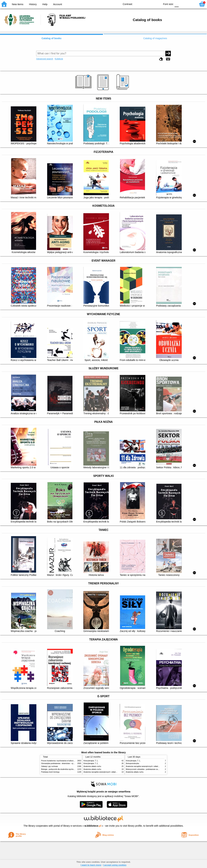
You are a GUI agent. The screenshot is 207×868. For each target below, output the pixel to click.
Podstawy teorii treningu (50, 772)
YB (150, 4)
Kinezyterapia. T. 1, (91, 761)
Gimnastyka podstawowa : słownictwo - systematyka (61, 763)
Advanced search (45, 59)
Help (45, 4)
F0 (177, 4)
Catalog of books (51, 38)
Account (58, 4)
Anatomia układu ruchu (92, 766)
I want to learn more (91, 865)
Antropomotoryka (132, 763)
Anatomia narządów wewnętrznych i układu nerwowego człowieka (109, 772)
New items (18, 4)
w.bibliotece (93, 826)
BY (157, 4)
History (33, 4)
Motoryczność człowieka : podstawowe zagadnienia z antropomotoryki (153, 769)
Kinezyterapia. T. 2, (91, 763)
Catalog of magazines (155, 38)
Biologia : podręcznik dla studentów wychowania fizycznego (64, 769)
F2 (190, 4)
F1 (182, 4)
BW (143, 4)
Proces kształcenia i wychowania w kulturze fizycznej (61, 761)
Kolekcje (59, 59)
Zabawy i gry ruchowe (50, 766)
